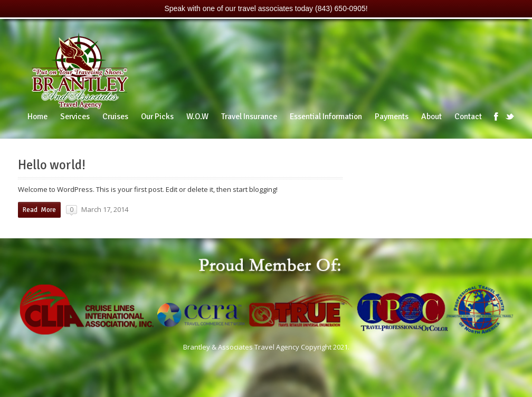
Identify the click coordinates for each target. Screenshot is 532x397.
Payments (392, 117)
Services (75, 117)
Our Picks (157, 117)
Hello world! (52, 165)
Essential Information (326, 117)
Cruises (115, 117)
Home (37, 117)
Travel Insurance (249, 117)
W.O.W (197, 117)
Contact (468, 117)
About (431, 117)
